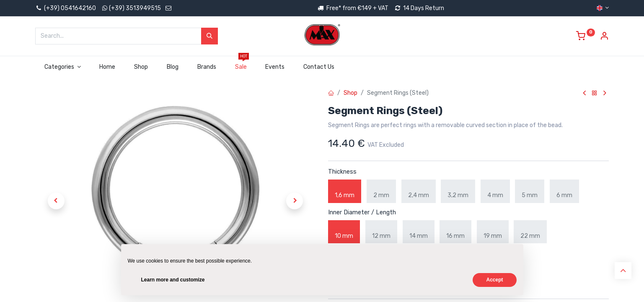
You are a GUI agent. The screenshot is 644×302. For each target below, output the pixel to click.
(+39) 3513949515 (135, 8)
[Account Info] (604, 37)
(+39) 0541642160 (66, 8)
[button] (56, 201)
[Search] (209, 36)
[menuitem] (107, 67)
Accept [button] (494, 280)
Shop (350, 93)
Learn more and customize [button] (173, 280)
